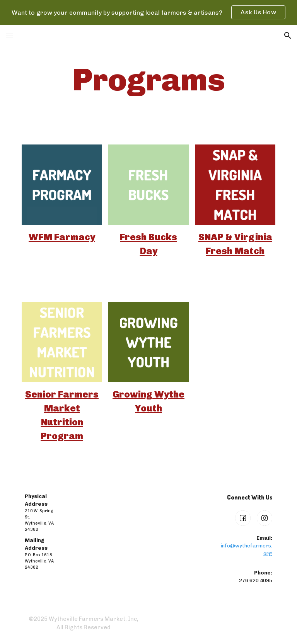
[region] (148, 12)
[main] (148, 80)
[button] (9, 35)
